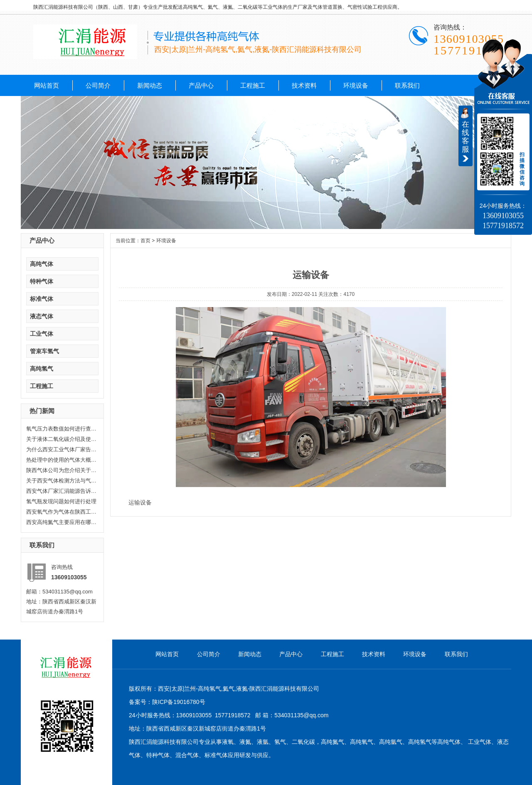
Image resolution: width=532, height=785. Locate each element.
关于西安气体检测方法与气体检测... (62, 481)
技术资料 (304, 85)
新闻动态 (150, 85)
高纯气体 (42, 264)
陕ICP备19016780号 (179, 702)
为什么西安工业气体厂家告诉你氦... (62, 449)
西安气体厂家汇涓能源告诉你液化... (62, 491)
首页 (145, 241)
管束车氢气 (44, 351)
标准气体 (42, 299)
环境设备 (356, 85)
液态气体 (42, 316)
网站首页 (47, 85)
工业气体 (42, 334)
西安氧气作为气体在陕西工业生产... (62, 512)
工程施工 (253, 85)
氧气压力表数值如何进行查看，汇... (62, 429)
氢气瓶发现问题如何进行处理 (61, 501)
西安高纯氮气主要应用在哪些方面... (62, 522)
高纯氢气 (42, 369)
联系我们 (407, 85)
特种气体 (42, 281)
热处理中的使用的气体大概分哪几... (62, 460)
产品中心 (201, 85)
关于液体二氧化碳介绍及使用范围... (62, 439)
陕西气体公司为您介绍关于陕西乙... (62, 470)
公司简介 (98, 85)
